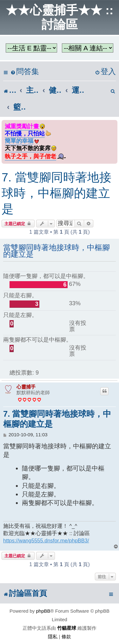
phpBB (43, 611)
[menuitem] (25, 72)
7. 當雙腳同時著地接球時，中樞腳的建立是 (56, 193)
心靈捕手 (26, 387)
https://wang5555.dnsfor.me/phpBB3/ (46, 540)
